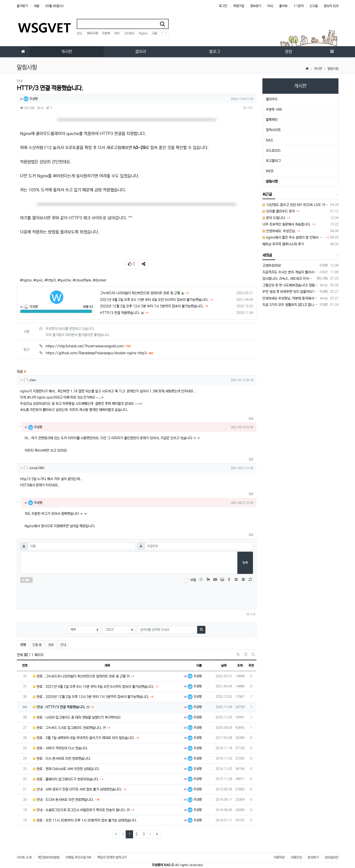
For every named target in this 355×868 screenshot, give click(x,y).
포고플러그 (273, 161)
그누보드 (129, 33)
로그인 (223, 6)
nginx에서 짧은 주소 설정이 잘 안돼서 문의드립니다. (293, 237)
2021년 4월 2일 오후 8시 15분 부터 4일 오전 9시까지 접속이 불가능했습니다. (154, 300)
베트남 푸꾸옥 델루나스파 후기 (283, 244)
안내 (63, 645)
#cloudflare (82, 280)
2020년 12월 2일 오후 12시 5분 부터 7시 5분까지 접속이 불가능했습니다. (152, 306)
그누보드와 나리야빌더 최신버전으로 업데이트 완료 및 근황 (140, 293)
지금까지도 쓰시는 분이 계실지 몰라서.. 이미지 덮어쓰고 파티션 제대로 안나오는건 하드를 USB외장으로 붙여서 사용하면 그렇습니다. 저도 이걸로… (290, 272)
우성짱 (31, 99)
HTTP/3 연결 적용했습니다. (120, 313)
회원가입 (239, 6)
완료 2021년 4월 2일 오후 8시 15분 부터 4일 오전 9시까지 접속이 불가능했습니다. (93, 687)
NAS (269, 140)
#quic (38, 280)
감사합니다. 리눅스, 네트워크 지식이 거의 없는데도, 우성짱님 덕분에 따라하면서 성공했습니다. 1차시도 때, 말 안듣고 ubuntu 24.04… (289, 279)
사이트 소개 (24, 857)
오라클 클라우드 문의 (279, 211)
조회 (240, 666)
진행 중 (37, 645)
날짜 (224, 666)
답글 (251, 418)
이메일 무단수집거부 (78, 857)
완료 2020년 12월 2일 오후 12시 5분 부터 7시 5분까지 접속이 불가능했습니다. (91, 697)
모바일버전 (332, 857)
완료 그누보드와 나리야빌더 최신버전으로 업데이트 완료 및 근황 (79, 676)
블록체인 (272, 120)
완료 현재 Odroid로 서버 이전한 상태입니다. (66, 769)
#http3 (50, 280)
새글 (37, 6)
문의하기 (313, 857)
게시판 (318, 69)
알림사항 (333, 69)
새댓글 (267, 255)
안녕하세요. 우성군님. (279, 231)
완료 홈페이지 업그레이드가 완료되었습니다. (66, 779)
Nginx (143, 33)
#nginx (26, 280)
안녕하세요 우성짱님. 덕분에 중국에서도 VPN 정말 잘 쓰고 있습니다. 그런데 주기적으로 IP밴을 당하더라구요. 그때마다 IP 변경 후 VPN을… (290, 298)
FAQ (270, 6)
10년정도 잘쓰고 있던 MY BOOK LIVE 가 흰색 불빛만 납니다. (295, 205)
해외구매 (92, 33)
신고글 (314, 6)
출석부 (283, 6)
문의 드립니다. (274, 218)
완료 (51, 645)
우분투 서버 (274, 109)
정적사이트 (273, 130)
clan (30, 380)
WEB (270, 171)
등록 (245, 563)
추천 (251, 666)
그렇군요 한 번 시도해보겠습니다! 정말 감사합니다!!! (290, 285)
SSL (80, 33)
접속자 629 (331, 6)
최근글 (267, 194)
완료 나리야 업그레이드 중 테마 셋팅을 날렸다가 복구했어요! (77, 717)
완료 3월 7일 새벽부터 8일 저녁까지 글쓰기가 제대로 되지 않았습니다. (84, 738)
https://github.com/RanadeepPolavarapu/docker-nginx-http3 (100, 353)
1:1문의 (298, 6)
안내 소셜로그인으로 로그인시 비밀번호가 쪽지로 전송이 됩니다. (79, 810)
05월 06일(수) (54, 6)
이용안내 (296, 857)
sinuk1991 (34, 468)
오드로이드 (273, 151)
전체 (23, 645)
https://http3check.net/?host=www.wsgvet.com (88, 346)
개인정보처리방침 (48, 857)
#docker (99, 280)
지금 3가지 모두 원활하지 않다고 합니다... (290, 305)
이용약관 (279, 857)
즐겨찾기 (22, 6)
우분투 (106, 33)
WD (117, 33)
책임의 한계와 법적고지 (112, 857)
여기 (24, 218)
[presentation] (136, 595)
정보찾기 (256, 6)
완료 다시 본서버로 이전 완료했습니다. (62, 759)
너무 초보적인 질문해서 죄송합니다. (287, 224)
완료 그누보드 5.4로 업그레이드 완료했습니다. (67, 728)
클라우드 (272, 99)
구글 (154, 33)
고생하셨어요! (272, 265)
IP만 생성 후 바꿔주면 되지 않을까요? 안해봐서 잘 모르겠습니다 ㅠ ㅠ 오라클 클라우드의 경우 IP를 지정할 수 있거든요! (290, 292)
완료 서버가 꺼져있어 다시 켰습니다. (60, 748)
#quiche (64, 280)
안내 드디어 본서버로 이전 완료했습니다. (63, 800)
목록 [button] (248, 108)
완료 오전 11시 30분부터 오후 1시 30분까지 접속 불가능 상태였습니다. (85, 820)
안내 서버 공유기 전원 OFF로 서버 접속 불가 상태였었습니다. (77, 789)
